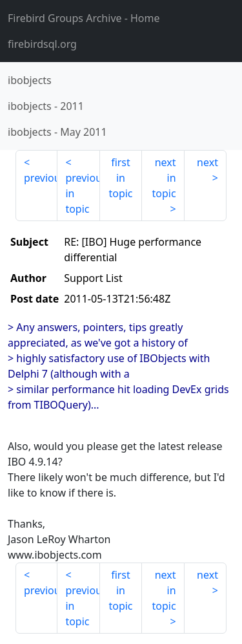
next (207, 162)
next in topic (164, 178)
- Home (84, 18)
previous (41, 178)
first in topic (120, 178)
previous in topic (82, 193)
